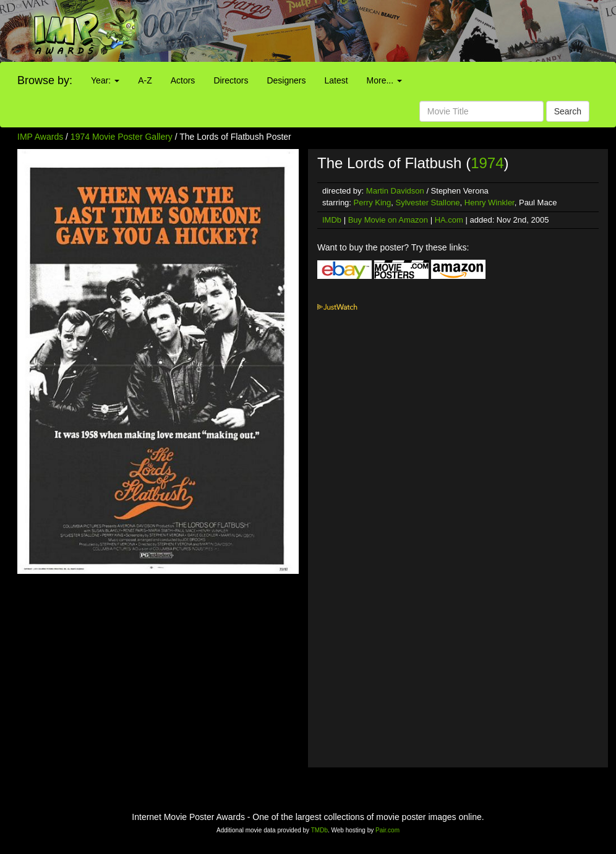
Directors (231, 80)
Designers (286, 80)
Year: (105, 80)
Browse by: (45, 80)
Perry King (373, 203)
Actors (183, 80)
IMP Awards (40, 137)
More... (384, 80)
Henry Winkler (490, 203)
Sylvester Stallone (428, 203)
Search (568, 111)
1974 (487, 163)
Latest (336, 80)
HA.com (449, 220)
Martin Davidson (395, 191)
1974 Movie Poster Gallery (122, 137)
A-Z (145, 80)
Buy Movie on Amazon (388, 220)
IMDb (332, 220)
